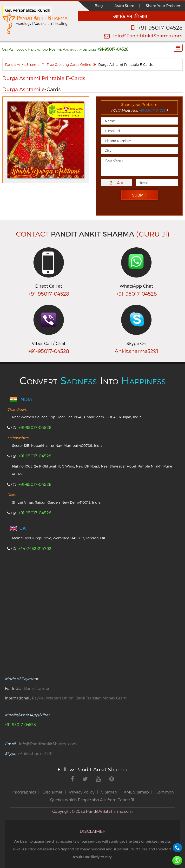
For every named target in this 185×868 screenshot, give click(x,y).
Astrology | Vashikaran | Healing (42, 24)
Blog (99, 6)
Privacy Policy (82, 792)
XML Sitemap (136, 792)
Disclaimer (53, 792)
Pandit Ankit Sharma (22, 64)
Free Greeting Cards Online (69, 64)
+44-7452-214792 (35, 548)
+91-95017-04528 (160, 27)
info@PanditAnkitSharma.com (148, 36)
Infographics (24, 792)
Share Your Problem (164, 6)
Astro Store (124, 6)
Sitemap (109, 792)
